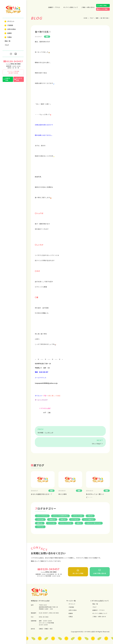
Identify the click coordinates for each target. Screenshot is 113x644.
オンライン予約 (78, 572)
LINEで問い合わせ (100, 572)
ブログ (7, 45)
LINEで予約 (8, 79)
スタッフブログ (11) (42, 516)
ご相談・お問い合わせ (88, 7)
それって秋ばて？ (97, 444)
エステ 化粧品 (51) (89, 519)
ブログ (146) (40, 519)
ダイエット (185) (78, 516)
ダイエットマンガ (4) (66, 523)
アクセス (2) (40, 527)
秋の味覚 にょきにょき (45, 433)
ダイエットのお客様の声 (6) (60, 516)
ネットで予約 (19, 79)
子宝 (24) (90, 516)
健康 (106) (40, 523)
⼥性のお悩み (12, 29)
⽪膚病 (9, 33)
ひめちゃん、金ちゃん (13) (94, 523)
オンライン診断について (71, 7)
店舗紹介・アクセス (54, 7)
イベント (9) (51, 523)
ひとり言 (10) (75, 519)
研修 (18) (63, 519)
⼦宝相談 (10, 25)
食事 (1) (79, 523)
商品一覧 (8, 41)
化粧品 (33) (52, 519)
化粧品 (9, 37)
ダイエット (11, 21)
